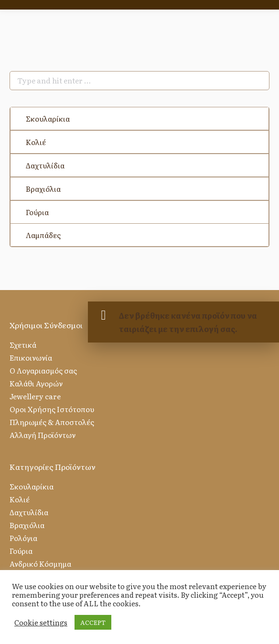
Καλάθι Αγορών (36, 383)
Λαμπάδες (43, 235)
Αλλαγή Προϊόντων (43, 435)
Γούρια (37, 212)
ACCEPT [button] (93, 622)
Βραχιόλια (43, 189)
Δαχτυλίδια (45, 165)
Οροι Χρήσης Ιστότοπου (52, 409)
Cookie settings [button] (41, 623)
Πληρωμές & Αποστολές (52, 422)
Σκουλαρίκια (48, 119)
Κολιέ (36, 142)
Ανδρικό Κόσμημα (40, 564)
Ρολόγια (23, 538)
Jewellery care (35, 396)
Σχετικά (23, 345)
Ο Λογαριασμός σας (43, 370)
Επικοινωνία (31, 358)
